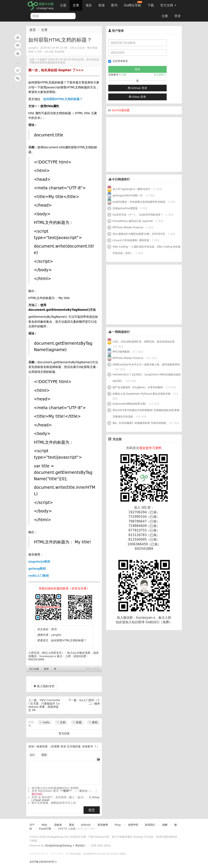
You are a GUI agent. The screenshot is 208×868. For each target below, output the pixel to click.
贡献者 (58, 825)
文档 (61, 722)
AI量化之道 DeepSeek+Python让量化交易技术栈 (142, 394)
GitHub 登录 (137, 88)
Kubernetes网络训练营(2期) (130, 404)
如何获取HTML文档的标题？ (63, 99)
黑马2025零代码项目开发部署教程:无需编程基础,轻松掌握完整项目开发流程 (146, 413)
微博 (46, 669)
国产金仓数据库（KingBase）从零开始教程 (138, 387)
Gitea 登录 (137, 97)
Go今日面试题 (121, 110)
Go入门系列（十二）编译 (90, 702)
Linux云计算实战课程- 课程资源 (131, 240)
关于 (32, 825)
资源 (101, 5)
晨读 (71, 825)
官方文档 (168, 5)
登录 (178, 16)
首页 (33, 30)
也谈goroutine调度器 (125, 208)
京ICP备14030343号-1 (43, 862)
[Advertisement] (138, 144)
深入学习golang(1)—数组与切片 (131, 189)
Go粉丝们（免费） (159, 622)
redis (44, 722)
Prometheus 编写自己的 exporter (133, 221)
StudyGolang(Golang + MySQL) (65, 846)
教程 (93, 722)
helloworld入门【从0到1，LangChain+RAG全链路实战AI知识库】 (147, 378)
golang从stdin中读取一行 (128, 195)
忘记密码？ (160, 75)
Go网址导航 (133, 4)
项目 (89, 5)
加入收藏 (34, 669)
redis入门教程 (39, 576)
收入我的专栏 (44, 686)
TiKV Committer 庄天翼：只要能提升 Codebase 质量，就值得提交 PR (44, 705)
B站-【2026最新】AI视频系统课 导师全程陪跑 (139, 423)
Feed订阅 (45, 829)
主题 (63, 5)
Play (118, 825)
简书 (54, 629)
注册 (165, 16)
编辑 (32, 755)
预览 (44, 755)
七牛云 (107, 846)
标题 (77, 722)
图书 (114, 5)
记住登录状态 (118, 61)
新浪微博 (103, 825)
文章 (76, 5)
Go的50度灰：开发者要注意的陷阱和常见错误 (139, 202)
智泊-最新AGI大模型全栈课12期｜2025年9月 (139, 234)
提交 (92, 810)
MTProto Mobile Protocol (128, 228)
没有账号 (87, 746)
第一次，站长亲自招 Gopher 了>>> (56, 70)
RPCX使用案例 (121, 352)
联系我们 (150, 825)
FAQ (44, 825)
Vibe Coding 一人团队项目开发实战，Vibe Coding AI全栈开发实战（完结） (147, 250)
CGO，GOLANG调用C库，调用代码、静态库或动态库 (144, 342)
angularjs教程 (39, 562)
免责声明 (133, 825)
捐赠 (165, 825)
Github (86, 825)
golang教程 (37, 569)
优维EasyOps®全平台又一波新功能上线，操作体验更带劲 (146, 365)
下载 (151, 5)
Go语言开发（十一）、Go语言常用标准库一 (138, 215)
